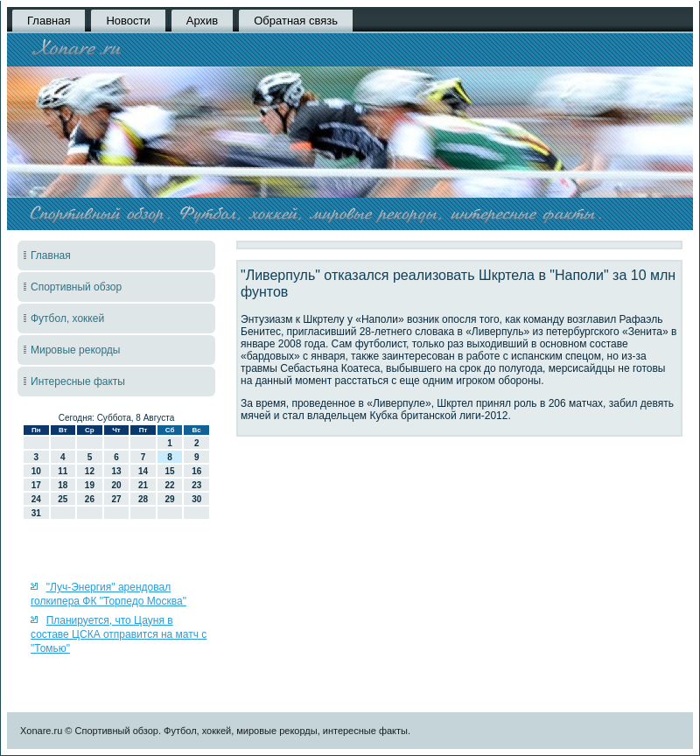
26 (90, 499)
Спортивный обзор (76, 287)
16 (196, 471)
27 (116, 499)
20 (116, 485)
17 (36, 485)
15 (170, 471)
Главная (49, 21)
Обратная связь (296, 21)
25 (63, 499)
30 (196, 499)
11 (63, 471)
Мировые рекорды (76, 350)
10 (36, 471)
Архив (202, 21)
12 (90, 471)
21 (143, 485)
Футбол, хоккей (67, 318)
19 (90, 485)
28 (143, 499)
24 (36, 499)
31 (36, 513)
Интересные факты (78, 381)
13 (116, 471)
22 (170, 485)
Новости (128, 21)
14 (143, 471)
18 (63, 485)
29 (170, 499)
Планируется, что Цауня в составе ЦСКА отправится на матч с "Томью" (119, 635)
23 (196, 485)
